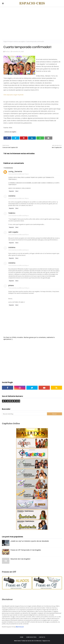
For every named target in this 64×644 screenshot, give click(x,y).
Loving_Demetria (15, 171)
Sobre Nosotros (31, 637)
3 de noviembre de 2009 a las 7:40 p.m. (19, 198)
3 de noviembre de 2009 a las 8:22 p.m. (19, 250)
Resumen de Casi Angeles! (20, 559)
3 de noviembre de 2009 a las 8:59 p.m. (19, 265)
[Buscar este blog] (24, 414)
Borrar (17, 191)
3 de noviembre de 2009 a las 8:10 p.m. (19, 235)
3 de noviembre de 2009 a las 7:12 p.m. (19, 174)
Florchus (7, 51)
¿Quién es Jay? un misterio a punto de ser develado (30, 541)
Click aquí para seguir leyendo (13, 95)
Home (22, 637)
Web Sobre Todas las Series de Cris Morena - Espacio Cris (32, 641)
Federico (12, 213)
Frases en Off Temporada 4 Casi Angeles (26, 550)
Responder (11, 191)
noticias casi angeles (19, 42)
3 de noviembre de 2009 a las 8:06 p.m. (19, 215)
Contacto (42, 637)
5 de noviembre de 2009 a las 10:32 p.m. (19, 288)
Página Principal (8, 42)
